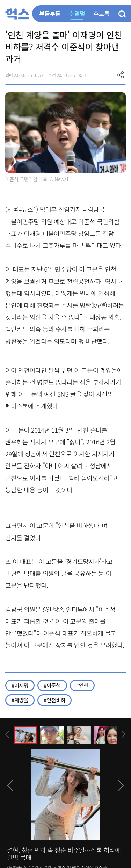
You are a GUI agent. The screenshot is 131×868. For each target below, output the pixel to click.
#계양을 (20, 700)
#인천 (82, 685)
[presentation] (7, 735)
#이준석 (52, 685)
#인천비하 (54, 700)
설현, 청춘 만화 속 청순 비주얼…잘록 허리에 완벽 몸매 (64, 854)
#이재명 (20, 685)
